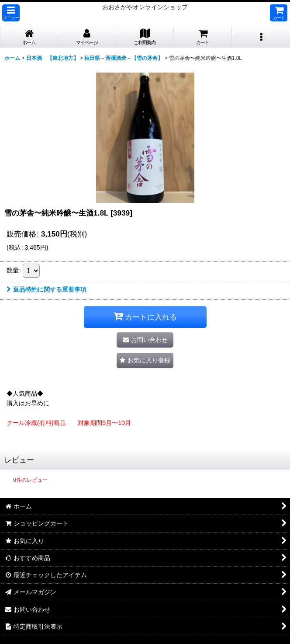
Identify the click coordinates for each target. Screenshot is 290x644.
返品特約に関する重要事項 (47, 289)
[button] (11, 13)
